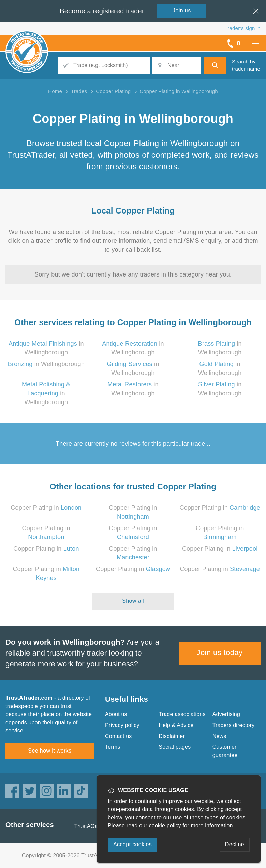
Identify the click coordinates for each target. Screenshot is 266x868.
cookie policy (165, 826)
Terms (113, 747)
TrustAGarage (92, 826)
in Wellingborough (46, 364)
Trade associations (182, 714)
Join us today (220, 653)
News (219, 736)
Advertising (226, 714)
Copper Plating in (46, 508)
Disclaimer (172, 736)
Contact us (118, 736)
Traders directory (234, 725)
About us (116, 714)
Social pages (175, 747)
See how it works (50, 751)
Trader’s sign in (243, 28)
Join (182, 10)
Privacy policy (122, 725)
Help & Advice (176, 725)
